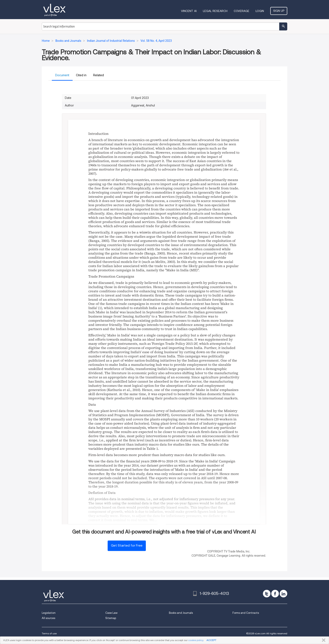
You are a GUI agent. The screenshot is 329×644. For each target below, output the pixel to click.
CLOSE (323, 640)
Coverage (242, 11)
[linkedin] (283, 594)
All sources (48, 618)
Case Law (111, 613)
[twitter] (267, 594)
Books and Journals (181, 613)
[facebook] (275, 594)
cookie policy (196, 640)
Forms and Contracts (246, 613)
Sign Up (279, 11)
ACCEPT (211, 640)
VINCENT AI (189, 11)
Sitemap (111, 618)
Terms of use (49, 633)
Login (260, 11)
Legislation (49, 613)
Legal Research (215, 11)
